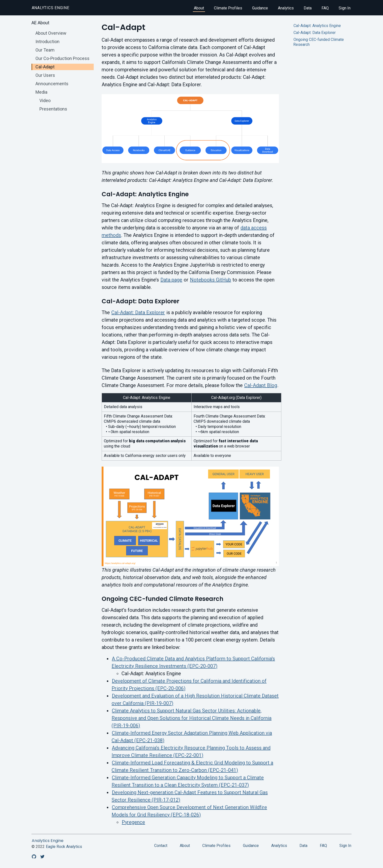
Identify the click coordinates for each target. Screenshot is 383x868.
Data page (171, 280)
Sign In (345, 8)
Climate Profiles (228, 8)
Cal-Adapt (45, 67)
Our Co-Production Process (62, 58)
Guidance (260, 8)
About (199, 8)
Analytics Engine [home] (51, 8)
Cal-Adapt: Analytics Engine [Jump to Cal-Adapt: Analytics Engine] (317, 26)
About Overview (51, 33)
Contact (161, 846)
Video (45, 100)
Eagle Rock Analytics (64, 847)
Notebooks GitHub (210, 280)
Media (41, 92)
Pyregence (133, 822)
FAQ (325, 8)
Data (308, 8)
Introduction (47, 42)
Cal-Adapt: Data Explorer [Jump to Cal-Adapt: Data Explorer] (315, 33)
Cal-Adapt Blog (261, 385)
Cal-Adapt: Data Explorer (138, 312)
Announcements (52, 84)
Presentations (53, 109)
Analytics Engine (48, 841)
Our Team (45, 50)
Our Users (45, 75)
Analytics (286, 8)
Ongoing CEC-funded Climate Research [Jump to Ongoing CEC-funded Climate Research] (319, 42)
